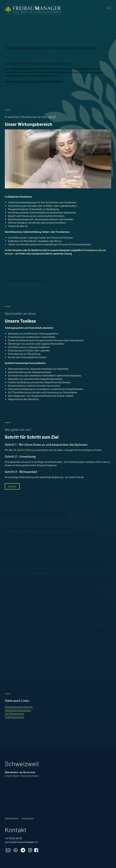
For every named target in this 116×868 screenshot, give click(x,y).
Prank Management (14, 717)
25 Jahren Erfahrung (24, 450)
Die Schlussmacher (14, 714)
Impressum (28, 818)
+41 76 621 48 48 (13, 838)
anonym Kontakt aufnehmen (26, 81)
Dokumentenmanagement (18, 710)
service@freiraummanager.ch (21, 842)
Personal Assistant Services (19, 707)
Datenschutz (12, 818)
